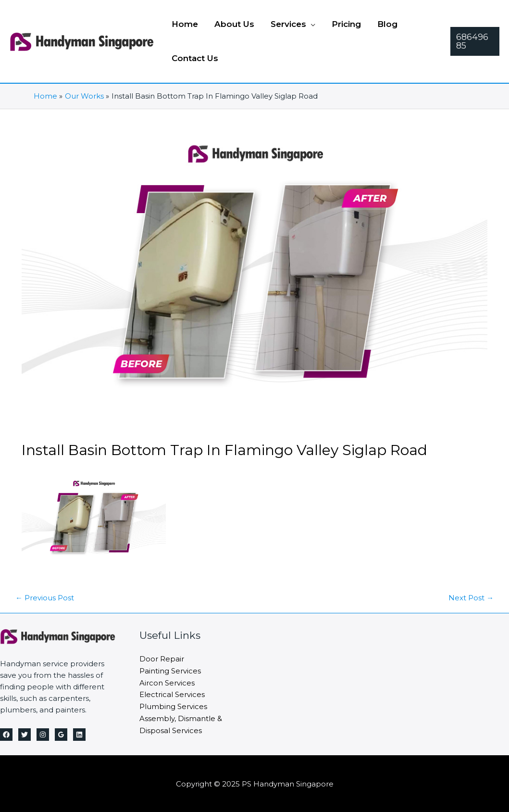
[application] (311, 24)
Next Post (471, 597)
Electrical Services (172, 692)
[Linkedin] (79, 734)
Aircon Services (167, 681)
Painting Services (170, 669)
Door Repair (162, 658)
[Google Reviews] (61, 734)
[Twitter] (25, 734)
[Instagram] (43, 734)
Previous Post (45, 597)
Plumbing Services (173, 704)
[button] (475, 41)
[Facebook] (6, 734)
